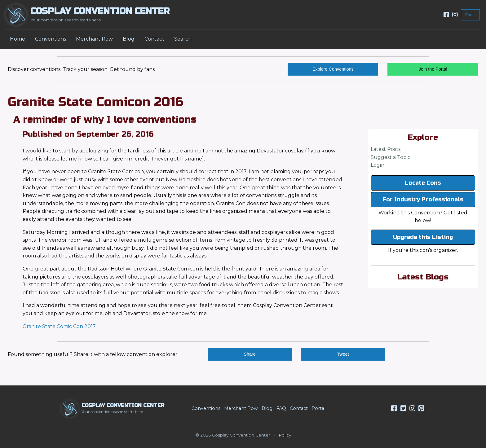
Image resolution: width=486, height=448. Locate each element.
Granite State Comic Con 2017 (59, 326)
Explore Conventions (333, 69)
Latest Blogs (423, 277)
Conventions (51, 39)
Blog (129, 39)
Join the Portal (433, 69)
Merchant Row (94, 39)
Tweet (343, 354)
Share (250, 354)
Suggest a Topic (391, 157)
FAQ (281, 408)
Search (183, 39)
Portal (470, 15)
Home (18, 39)
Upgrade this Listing (423, 237)
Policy (285, 435)
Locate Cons (423, 183)
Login (378, 165)
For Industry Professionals (423, 200)
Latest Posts (386, 149)
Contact (154, 39)
